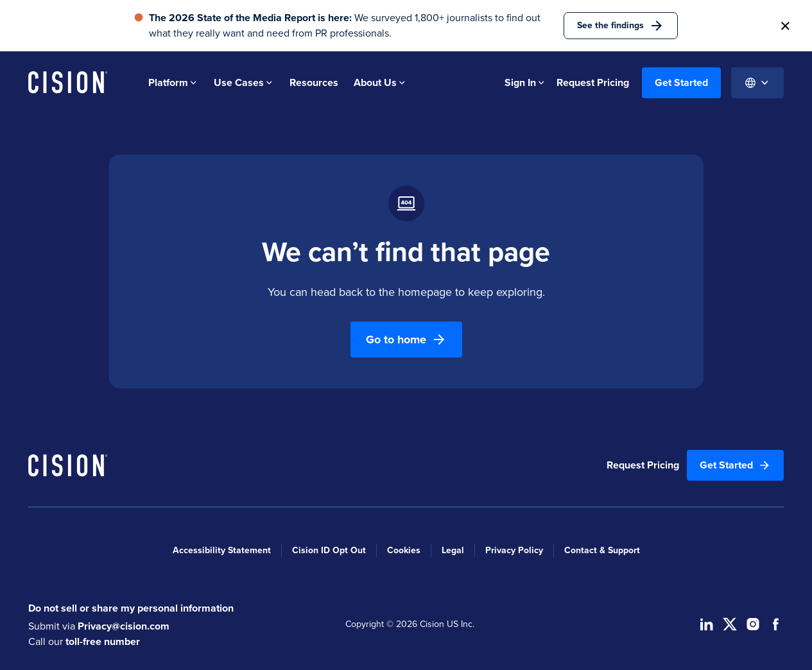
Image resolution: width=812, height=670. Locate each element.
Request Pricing (594, 82)
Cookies (404, 550)
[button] (785, 26)
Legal (453, 550)
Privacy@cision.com (124, 626)
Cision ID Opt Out (329, 550)
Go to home (406, 339)
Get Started (681, 82)
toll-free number (103, 641)
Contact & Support (602, 550)
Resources (314, 82)
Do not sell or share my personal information (131, 608)
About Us (380, 82)
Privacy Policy (514, 550)
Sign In (525, 82)
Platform (173, 82)
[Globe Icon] (757, 83)
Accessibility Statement (222, 550)
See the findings (621, 26)
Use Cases (244, 82)
